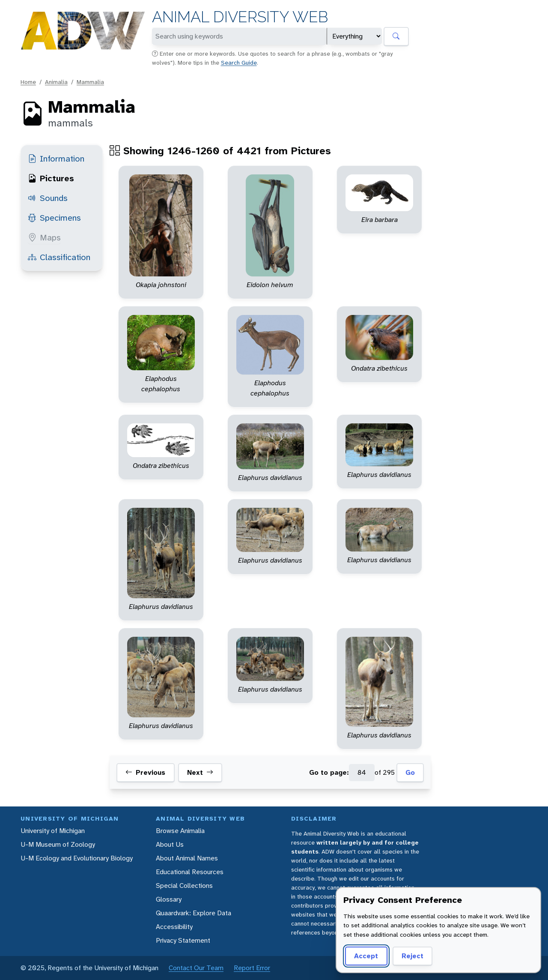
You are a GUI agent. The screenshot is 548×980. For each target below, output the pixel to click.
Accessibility (174, 927)
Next (200, 773)
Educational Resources (190, 872)
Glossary (169, 899)
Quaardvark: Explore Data (194, 913)
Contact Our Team (196, 968)
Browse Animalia (180, 831)
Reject (410, 956)
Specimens (54, 218)
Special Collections (184, 886)
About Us (170, 844)
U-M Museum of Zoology (58, 844)
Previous (145, 773)
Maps (44, 237)
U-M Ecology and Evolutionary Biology (77, 858)
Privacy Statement (183, 940)
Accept (365, 956)
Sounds (48, 198)
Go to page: (329, 772)
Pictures (51, 178)
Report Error (252, 968)
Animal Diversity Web (240, 17)
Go (410, 772)
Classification (59, 257)
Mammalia (90, 82)
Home (28, 82)
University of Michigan (53, 831)
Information (56, 159)
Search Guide (239, 63)
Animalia (56, 82)
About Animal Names (187, 858)
